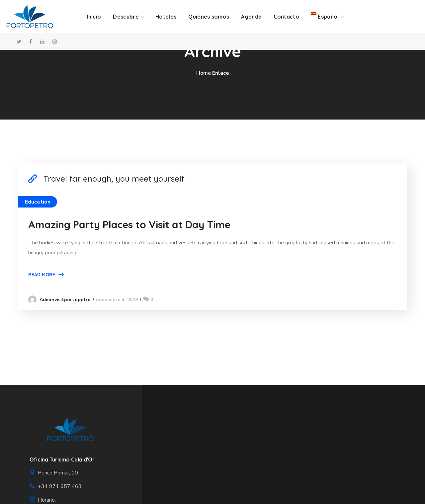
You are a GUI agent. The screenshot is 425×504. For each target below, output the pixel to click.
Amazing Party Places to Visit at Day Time (129, 224)
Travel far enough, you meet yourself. (115, 179)
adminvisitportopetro (65, 300)
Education (38, 202)
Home (204, 73)
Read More (42, 275)
